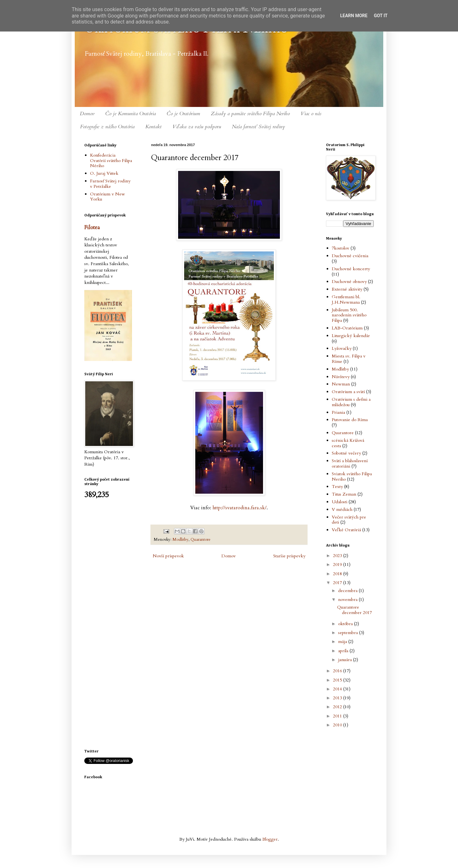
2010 (338, 725)
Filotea (92, 228)
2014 (338, 689)
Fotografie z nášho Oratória (107, 127)
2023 (338, 556)
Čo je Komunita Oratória (131, 114)
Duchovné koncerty (351, 269)
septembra (349, 633)
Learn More (354, 16)
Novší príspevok (168, 556)
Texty (337, 487)
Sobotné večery (346, 453)
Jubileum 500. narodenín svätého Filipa (349, 315)
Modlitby (180, 540)
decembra (348, 591)
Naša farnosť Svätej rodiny (258, 127)
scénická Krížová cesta (348, 443)
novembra (348, 600)
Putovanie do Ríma (350, 420)
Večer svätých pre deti (349, 520)
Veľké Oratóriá (346, 530)
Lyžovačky (342, 348)
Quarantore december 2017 (354, 610)
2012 (338, 707)
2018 (338, 574)
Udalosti (340, 502)
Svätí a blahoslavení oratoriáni (350, 463)
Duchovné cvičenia (350, 256)
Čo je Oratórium (183, 114)
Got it (381, 16)
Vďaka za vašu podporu (197, 127)
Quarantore (201, 540)
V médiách (342, 509)
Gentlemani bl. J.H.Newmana (346, 300)
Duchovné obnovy (349, 282)
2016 (338, 671)
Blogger (270, 839)
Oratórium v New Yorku (108, 197)
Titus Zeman (344, 494)
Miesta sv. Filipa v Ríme (349, 359)
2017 (338, 583)
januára (346, 660)
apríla (344, 651)
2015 (338, 680)
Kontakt (153, 127)
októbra (346, 624)
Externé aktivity (347, 289)
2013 (338, 698)
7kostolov (340, 248)
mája (343, 642)
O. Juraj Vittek (104, 173)
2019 (338, 565)
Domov (87, 114)
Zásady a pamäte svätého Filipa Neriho (250, 114)
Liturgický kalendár (351, 336)
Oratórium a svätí (348, 392)
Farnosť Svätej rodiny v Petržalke (110, 184)
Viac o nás (311, 114)
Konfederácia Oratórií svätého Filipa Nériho (111, 161)
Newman (341, 384)
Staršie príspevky (289, 556)
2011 (338, 716)
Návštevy (341, 377)
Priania (338, 412)
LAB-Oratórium (347, 328)
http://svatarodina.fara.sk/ (239, 508)
